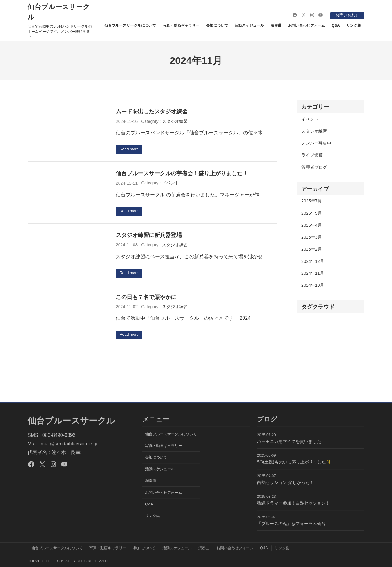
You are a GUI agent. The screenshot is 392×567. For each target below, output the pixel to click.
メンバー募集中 (316, 143)
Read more (131, 150)
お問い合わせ (346, 15)
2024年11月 (313, 273)
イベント (171, 183)
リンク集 (354, 25)
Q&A (336, 25)
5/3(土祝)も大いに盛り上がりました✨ (294, 462)
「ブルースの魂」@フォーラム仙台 (291, 524)
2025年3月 (312, 237)
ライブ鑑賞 (312, 155)
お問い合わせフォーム (307, 25)
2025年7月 (312, 201)
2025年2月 (312, 249)
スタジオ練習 (175, 121)
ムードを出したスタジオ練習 (152, 111)
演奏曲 (276, 25)
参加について (217, 25)
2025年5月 (312, 213)
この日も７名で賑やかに (146, 299)
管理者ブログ (314, 167)
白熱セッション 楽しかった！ (285, 483)
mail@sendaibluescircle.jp (69, 444)
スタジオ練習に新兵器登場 (149, 236)
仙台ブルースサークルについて (130, 25)
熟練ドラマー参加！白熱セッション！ (293, 503)
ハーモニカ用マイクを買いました (289, 442)
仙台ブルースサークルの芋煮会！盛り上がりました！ (182, 174)
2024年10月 (313, 285)
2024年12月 (313, 261)
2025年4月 (312, 225)
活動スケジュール (249, 25)
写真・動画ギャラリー (181, 25)
